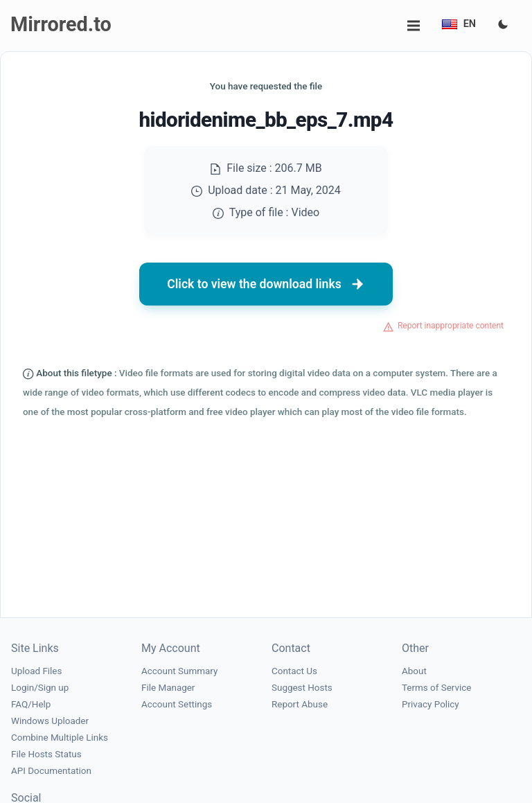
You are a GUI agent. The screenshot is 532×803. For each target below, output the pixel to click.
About (414, 671)
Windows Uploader (50, 721)
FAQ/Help (31, 704)
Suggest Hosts (302, 688)
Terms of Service (436, 688)
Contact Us (294, 671)
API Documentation (51, 771)
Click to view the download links (266, 284)
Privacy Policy (431, 704)
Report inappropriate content (451, 326)
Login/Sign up (40, 688)
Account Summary (179, 671)
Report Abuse (300, 704)
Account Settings (177, 704)
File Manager (168, 688)
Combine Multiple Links (60, 738)
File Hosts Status (46, 754)
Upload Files (36, 671)
